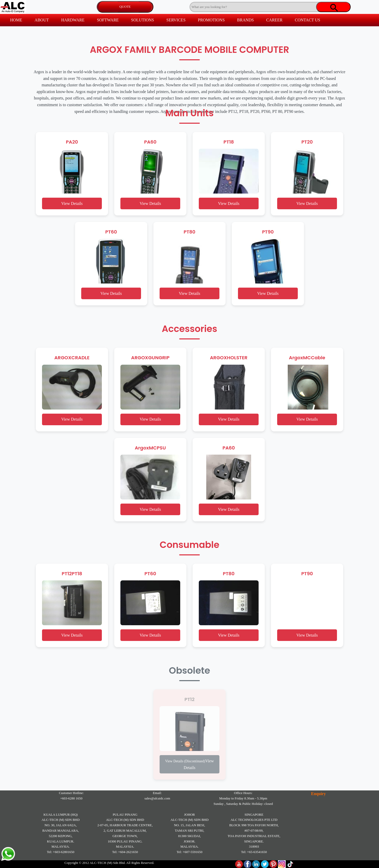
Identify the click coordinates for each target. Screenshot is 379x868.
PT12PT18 (72, 574)
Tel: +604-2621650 (125, 852)
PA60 (150, 142)
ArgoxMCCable (307, 358)
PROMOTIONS (211, 20)
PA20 (72, 142)
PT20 (307, 142)
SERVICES (176, 20)
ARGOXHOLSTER (229, 358)
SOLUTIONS (142, 20)
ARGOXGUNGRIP (150, 358)
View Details (72, 203)
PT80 (190, 232)
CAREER (274, 20)
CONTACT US (308, 20)
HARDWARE (73, 20)
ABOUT (42, 20)
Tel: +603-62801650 (61, 852)
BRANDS (246, 20)
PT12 (189, 699)
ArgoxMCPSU (150, 448)
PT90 (268, 232)
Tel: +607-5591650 (190, 852)
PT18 (229, 142)
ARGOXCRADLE (72, 358)
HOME (16, 20)
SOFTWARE (108, 20)
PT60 (111, 232)
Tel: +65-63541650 (254, 852)
